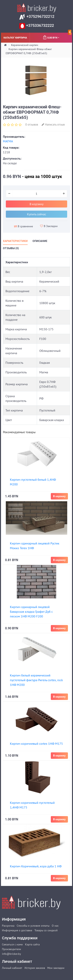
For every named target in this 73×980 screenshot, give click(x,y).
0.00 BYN (57, 36)
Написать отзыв (53, 124)
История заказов (35, 968)
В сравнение (23, 226)
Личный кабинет (12, 968)
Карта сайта (32, 944)
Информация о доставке (17, 930)
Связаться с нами (12, 944)
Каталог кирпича (15, 37)
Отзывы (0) (11, 248)
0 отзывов (32, 124)
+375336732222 (40, 25)
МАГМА (8, 141)
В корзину (36, 204)
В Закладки (49, 226)
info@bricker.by (11, 954)
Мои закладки (56, 968)
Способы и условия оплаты (33, 926)
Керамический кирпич (25, 45)
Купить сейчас (37, 214)
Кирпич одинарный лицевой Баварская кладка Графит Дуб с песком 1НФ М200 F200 (31, 612)
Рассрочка (8, 926)
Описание (40, 241)
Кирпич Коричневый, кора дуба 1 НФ (36, 866)
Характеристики (15, 241)
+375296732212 (40, 16)
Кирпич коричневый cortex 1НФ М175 (36, 744)
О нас (55, 926)
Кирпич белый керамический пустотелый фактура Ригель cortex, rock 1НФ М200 (36, 680)
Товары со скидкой (46, 930)
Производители (11, 949)
